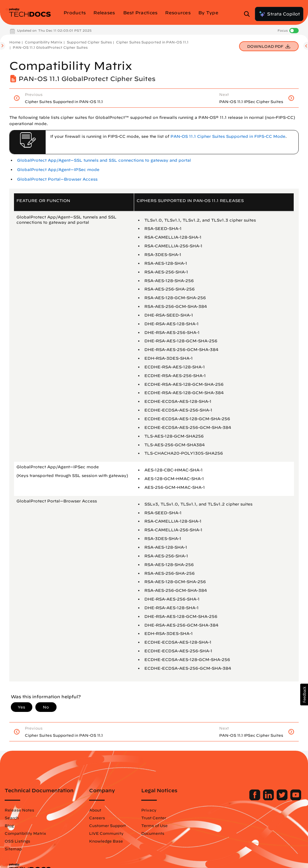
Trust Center (154, 818)
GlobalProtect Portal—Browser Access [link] (57, 179)
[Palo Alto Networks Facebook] (255, 799)
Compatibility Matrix (44, 42)
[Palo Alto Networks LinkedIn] (269, 799)
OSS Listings (17, 841)
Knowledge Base (106, 841)
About (95, 810)
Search (12, 818)
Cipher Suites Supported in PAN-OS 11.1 (152, 42)
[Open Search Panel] (249, 14)
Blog (9, 825)
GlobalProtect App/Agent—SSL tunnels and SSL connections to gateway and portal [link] (104, 160)
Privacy (149, 810)
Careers (97, 818)
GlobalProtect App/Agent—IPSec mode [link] (58, 170)
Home (15, 42)
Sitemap (13, 849)
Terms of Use (154, 825)
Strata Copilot (279, 14)
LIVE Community (106, 833)
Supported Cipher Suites (89, 42)
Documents (153, 833)
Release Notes (19, 810)
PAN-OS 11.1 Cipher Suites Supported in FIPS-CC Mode (228, 136)
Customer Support (107, 825)
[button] (304, 695)
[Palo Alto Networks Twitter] (283, 799)
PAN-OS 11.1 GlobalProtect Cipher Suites (50, 47)
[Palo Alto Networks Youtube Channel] (296, 799)
